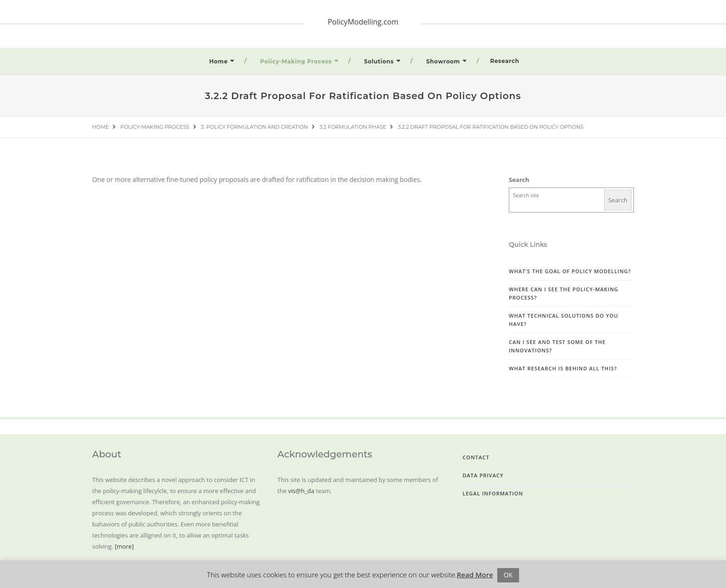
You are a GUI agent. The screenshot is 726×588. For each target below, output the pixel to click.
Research (505, 61)
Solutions (379, 61)
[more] (124, 546)
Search (519, 180)
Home (219, 61)
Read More (475, 575)
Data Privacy (483, 475)
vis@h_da (301, 491)
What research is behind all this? (563, 368)
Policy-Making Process (296, 61)
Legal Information (493, 493)
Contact (476, 457)
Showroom (443, 61)
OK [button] (508, 575)
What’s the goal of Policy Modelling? (570, 271)
